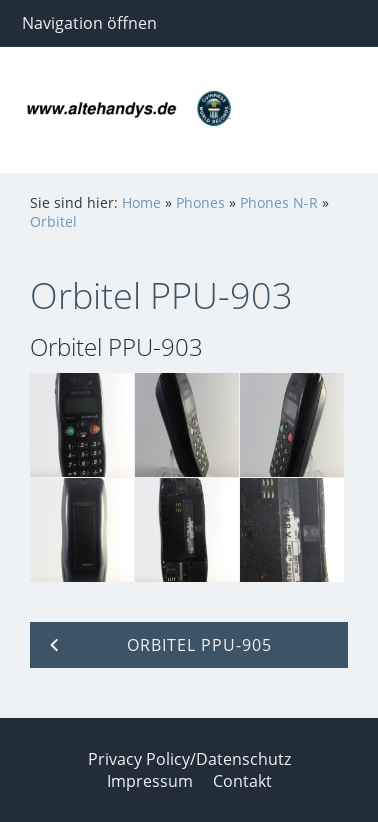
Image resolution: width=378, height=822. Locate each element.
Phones (200, 202)
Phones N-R (279, 202)
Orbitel (53, 221)
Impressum (150, 781)
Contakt (242, 781)
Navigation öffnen (89, 23)
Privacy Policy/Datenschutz (189, 759)
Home (141, 202)
